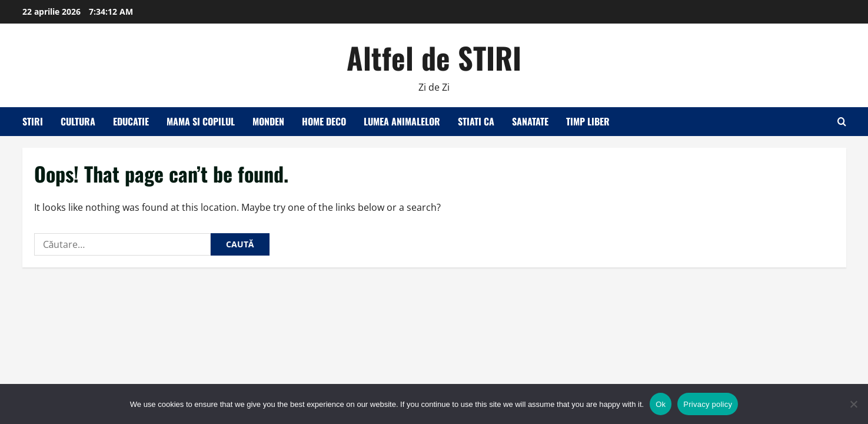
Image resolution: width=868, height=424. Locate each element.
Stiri (33, 121)
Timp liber (588, 121)
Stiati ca (476, 121)
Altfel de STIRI (434, 57)
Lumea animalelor (402, 121)
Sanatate (530, 121)
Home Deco (324, 121)
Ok (661, 404)
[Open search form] (842, 122)
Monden (268, 121)
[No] (853, 404)
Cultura (78, 121)
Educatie (131, 121)
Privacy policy (708, 404)
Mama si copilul (201, 121)
